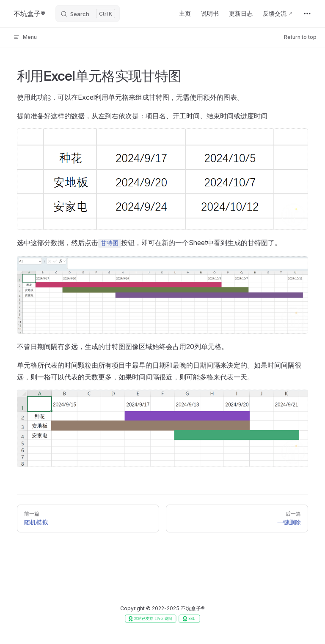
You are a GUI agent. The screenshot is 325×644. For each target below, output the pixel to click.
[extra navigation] (307, 14)
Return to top (300, 37)
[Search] (88, 14)
